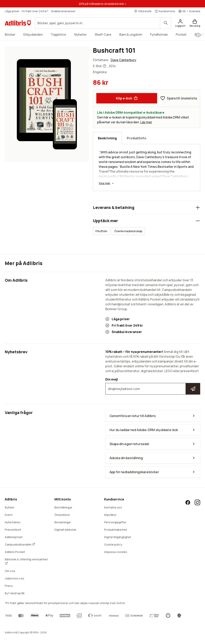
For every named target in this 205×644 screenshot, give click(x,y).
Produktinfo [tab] (137, 138)
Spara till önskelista (179, 98)
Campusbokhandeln (20, 544)
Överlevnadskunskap (128, 231)
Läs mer (146, 122)
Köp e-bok (127, 98)
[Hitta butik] (143, 11)
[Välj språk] (189, 11)
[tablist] (147, 138)
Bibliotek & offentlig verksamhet (26, 561)
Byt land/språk (15, 593)
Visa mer (107, 183)
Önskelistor (62, 515)
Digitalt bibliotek (65, 530)
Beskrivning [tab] (107, 138)
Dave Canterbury (124, 60)
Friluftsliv (101, 231)
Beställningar (63, 507)
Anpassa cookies (116, 552)
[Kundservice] (165, 11)
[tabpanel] (147, 168)
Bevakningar (63, 522)
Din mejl (153, 386)
